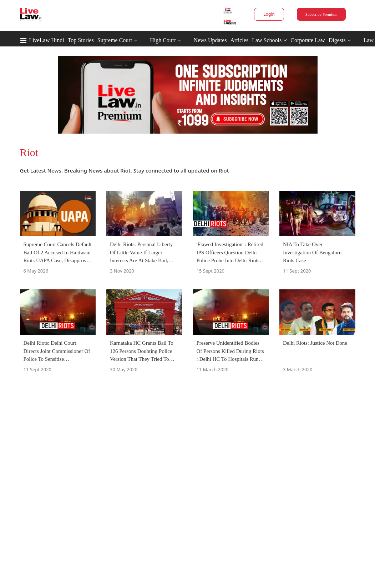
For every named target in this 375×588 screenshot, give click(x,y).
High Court (163, 40)
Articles (239, 40)
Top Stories (81, 40)
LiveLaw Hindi (47, 40)
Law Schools (269, 40)
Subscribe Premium (321, 14)
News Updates (210, 40)
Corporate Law (308, 40)
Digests (337, 40)
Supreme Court (115, 40)
